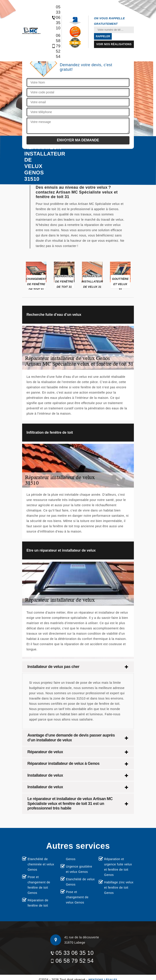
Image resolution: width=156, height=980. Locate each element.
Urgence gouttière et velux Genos (79, 869)
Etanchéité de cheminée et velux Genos (41, 864)
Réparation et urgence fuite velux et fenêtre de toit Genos (118, 867)
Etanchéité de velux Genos (80, 882)
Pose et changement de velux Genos (77, 897)
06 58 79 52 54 (54, 46)
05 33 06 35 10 (54, 18)
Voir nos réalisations (114, 44)
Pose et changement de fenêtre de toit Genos (39, 885)
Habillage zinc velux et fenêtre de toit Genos (119, 888)
